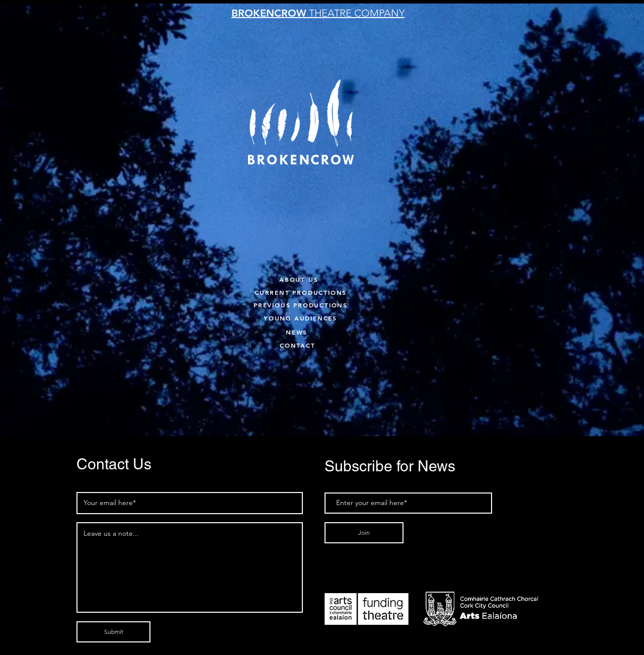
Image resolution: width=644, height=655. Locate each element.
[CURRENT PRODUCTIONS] (326, 292)
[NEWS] (307, 332)
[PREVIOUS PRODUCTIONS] (313, 305)
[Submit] (113, 632)
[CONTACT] (301, 345)
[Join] (364, 533)
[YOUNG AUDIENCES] (323, 318)
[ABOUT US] (309, 279)
